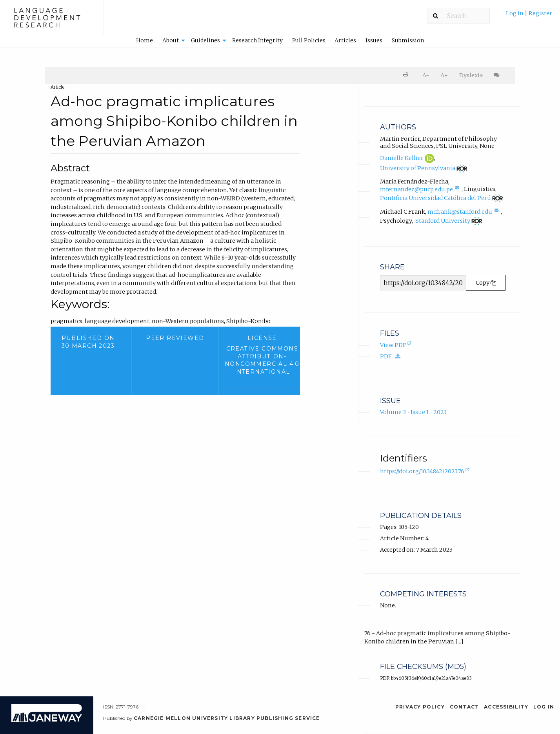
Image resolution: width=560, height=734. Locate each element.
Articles (345, 40)
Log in (515, 13)
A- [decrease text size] (426, 75)
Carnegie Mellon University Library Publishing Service (227, 718)
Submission (408, 40)
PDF (392, 356)
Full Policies (309, 40)
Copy (486, 283)
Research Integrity (257, 40)
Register (540, 13)
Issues (374, 40)
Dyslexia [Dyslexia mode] (471, 75)
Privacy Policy (420, 707)
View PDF (396, 345)
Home (145, 40)
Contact (464, 707)
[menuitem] (529, 17)
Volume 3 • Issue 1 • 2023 (413, 412)
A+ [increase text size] (444, 75)
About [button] (171, 40)
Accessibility (506, 707)
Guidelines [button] (205, 40)
